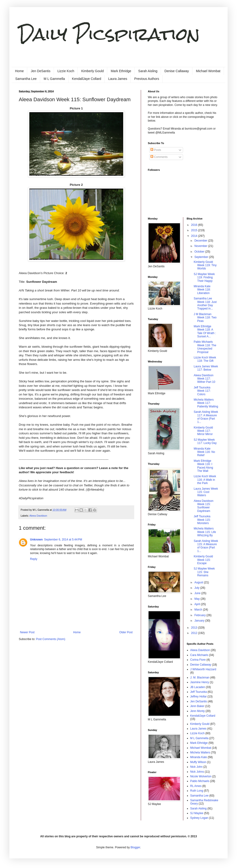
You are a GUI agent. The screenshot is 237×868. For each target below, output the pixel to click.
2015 (195, 230)
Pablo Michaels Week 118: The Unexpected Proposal (205, 347)
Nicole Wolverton (201, 776)
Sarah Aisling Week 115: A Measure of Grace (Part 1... (206, 546)
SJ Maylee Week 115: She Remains (204, 572)
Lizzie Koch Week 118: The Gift (205, 359)
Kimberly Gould (92, 71)
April (197, 604)
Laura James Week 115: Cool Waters (206, 492)
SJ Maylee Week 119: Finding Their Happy (204, 278)
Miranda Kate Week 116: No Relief (204, 452)
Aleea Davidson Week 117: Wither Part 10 (204, 379)
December (201, 241)
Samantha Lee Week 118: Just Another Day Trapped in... (205, 304)
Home (19, 71)
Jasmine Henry (200, 682)
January (200, 621)
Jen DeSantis (40, 71)
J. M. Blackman (200, 678)
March (199, 610)
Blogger (135, 847)
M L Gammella (54, 79)
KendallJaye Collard (87, 79)
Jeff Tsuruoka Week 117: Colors (202, 391)
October (200, 252)
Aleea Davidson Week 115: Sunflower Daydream (203, 506)
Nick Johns (197, 772)
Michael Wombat (208, 71)
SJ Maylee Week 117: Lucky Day (205, 441)
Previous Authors (147, 79)
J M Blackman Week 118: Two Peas (205, 318)
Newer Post (27, 632)
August (199, 582)
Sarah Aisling (148, 71)
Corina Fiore (198, 660)
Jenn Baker (197, 706)
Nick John (197, 767)
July (197, 588)
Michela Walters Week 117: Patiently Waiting (206, 403)
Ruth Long (197, 791)
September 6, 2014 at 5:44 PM (63, 540)
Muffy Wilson (198, 762)
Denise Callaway (177, 71)
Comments (159, 157)
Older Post (126, 632)
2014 (195, 236)
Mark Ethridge (121, 71)
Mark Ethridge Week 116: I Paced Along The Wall (203, 466)
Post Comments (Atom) (51, 639)
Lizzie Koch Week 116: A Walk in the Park (205, 480)
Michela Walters (200, 753)
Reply (34, 559)
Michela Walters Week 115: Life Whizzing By (205, 532)
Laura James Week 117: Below (206, 368)
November (201, 246)
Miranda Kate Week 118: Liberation (202, 290)
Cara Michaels (199, 655)
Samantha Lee (26, 79)
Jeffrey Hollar (199, 697)
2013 (195, 628)
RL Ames (196, 786)
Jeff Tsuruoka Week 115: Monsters (202, 520)
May (197, 599)
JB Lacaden (198, 687)
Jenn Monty (198, 711)
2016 (195, 225)
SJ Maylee (197, 813)
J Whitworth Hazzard (203, 669)
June (198, 593)
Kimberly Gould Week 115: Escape (203, 560)
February (200, 615)
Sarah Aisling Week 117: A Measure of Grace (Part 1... (206, 417)
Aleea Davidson (38, 516)
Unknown (36, 540)
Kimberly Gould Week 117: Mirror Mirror (203, 431)
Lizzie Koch (66, 71)
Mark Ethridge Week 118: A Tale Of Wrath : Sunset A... (205, 331)
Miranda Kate (199, 757)
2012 (195, 633)
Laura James (118, 79)
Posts (156, 150)
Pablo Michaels (200, 781)
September (202, 257)
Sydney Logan (199, 818)
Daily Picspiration (109, 34)
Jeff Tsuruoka (199, 692)
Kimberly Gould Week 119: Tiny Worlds (205, 265)
